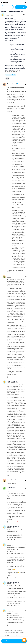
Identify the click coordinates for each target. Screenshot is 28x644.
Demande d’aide (11, 75)
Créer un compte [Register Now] (21, 7)
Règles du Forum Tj (21, 633)
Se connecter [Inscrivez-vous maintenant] (7, 7)
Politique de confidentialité (10, 633)
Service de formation (18, 631)
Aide (11, 631)
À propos (7, 631)
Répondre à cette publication (14, 641)
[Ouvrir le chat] (24, 640)
